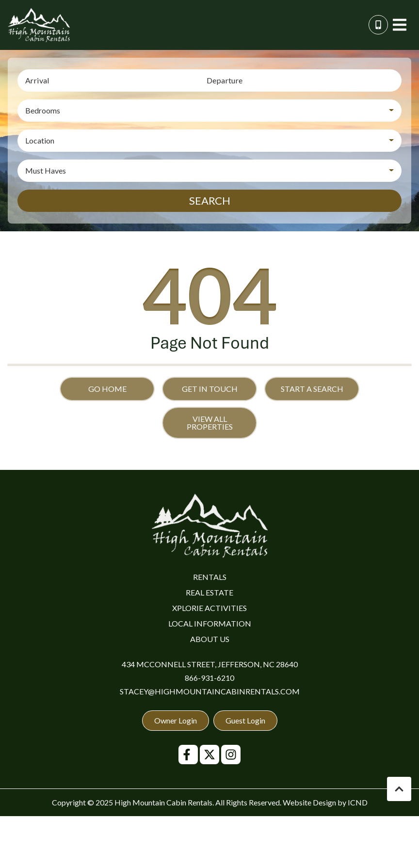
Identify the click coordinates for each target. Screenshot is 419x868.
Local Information (210, 623)
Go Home (107, 389)
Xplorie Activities (209, 608)
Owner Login (176, 720)
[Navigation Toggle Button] (400, 25)
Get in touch (210, 389)
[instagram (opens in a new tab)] (231, 755)
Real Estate (209, 592)
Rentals (210, 577)
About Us (210, 639)
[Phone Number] (378, 25)
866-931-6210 (209, 678)
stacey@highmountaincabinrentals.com (210, 691)
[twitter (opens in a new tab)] (209, 755)
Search (210, 201)
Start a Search (312, 389)
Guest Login (245, 720)
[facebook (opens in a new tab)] (188, 755)
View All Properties (210, 423)
